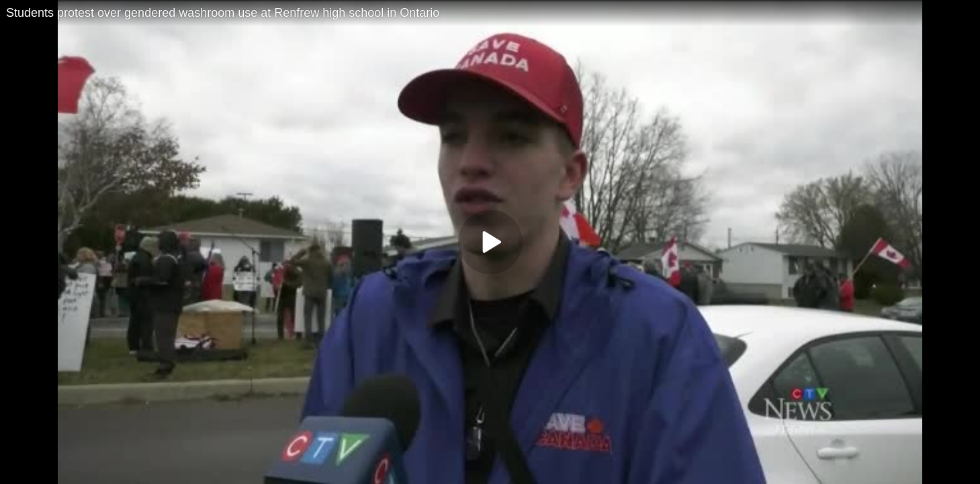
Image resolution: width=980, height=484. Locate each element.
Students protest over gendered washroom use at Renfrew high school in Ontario (223, 13)
